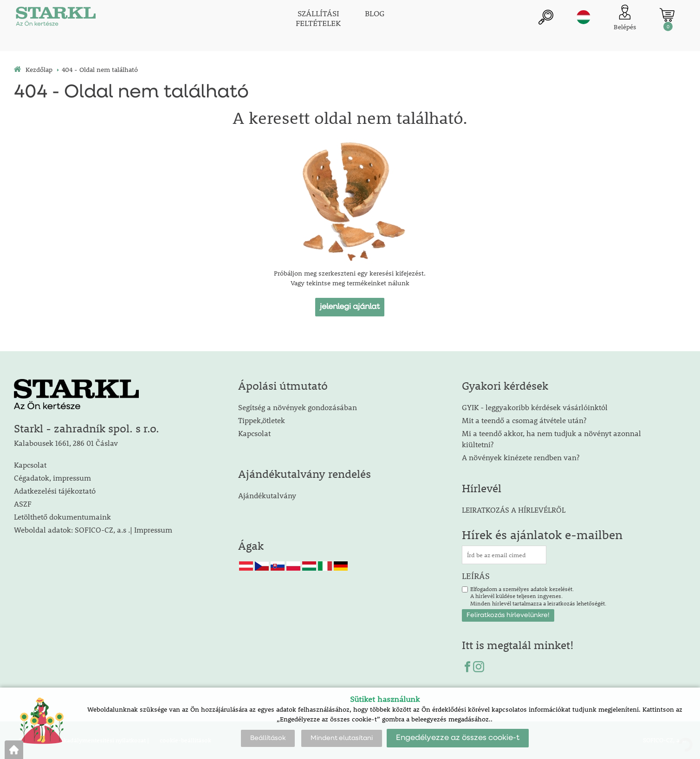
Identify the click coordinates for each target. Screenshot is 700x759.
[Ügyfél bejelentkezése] (625, 18)
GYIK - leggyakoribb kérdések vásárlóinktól (535, 407)
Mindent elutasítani (342, 738)
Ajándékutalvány (267, 495)
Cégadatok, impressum (52, 478)
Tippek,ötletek (262, 420)
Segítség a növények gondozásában (298, 407)
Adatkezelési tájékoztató (55, 491)
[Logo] (56, 19)
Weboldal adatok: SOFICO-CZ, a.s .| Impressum (93, 530)
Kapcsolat (30, 465)
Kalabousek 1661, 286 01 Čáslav (66, 443)
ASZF (23, 504)
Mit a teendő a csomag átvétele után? (524, 420)
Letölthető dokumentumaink (62, 517)
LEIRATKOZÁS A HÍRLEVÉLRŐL (514, 510)
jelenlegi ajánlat (350, 307)
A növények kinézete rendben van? (521, 457)
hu (583, 17)
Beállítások (268, 738)
